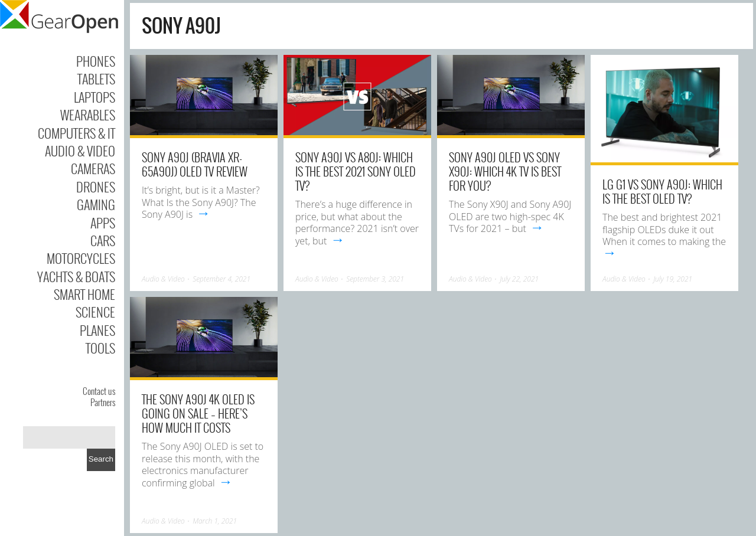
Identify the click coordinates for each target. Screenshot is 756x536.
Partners (103, 402)
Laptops (94, 97)
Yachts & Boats (76, 276)
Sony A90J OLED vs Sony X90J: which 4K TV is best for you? (505, 171)
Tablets (96, 79)
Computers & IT (76, 133)
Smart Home (84, 294)
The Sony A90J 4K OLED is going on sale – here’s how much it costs (198, 413)
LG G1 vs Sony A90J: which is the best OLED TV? (662, 191)
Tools (100, 348)
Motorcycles (81, 258)
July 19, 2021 (673, 279)
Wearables (88, 115)
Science (95, 312)
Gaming (96, 204)
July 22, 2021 (519, 279)
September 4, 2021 (221, 279)
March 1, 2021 (215, 521)
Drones (96, 187)
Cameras (93, 168)
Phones (96, 61)
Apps (103, 223)
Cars (103, 240)
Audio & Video (80, 151)
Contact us (99, 391)
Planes (97, 330)
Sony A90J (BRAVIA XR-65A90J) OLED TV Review (195, 164)
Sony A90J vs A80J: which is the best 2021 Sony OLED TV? (356, 171)
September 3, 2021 (375, 279)
